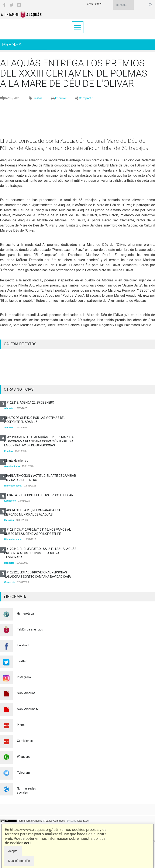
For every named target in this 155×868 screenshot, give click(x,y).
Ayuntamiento (12, 466)
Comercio (10, 582)
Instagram (24, 677)
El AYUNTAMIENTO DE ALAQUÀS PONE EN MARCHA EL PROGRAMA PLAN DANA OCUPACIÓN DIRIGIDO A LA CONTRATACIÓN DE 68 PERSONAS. (39, 441)
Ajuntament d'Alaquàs (30, 821)
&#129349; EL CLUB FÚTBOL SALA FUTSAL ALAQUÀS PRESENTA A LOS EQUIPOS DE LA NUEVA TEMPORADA (40, 553)
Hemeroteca (25, 614)
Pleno (21, 725)
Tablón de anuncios (30, 629)
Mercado (9, 520)
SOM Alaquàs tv (28, 709)
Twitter (22, 661)
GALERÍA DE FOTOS (20, 344)
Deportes (9, 563)
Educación (10, 501)
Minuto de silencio (16, 461)
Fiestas (38, 98)
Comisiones (25, 741)
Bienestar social (13, 486)
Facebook (23, 645)
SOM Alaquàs (26, 693)
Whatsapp (24, 757)
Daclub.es (83, 821)
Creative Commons (54, 821)
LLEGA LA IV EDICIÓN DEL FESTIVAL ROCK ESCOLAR (39, 495)
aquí (28, 843)
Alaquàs (9, 408)
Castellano (94, 4)
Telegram (23, 773)
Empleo (8, 451)
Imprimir (61, 98)
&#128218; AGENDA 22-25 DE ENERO (29, 403)
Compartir (86, 98)
